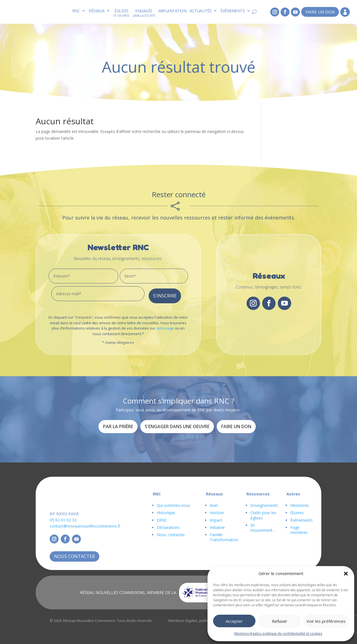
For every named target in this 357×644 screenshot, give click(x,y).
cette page (165, 326)
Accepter (234, 621)
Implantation (172, 11)
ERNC (162, 518)
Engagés (144, 11)
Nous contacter (74, 554)
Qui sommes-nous (173, 503)
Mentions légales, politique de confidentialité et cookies (278, 634)
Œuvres (297, 511)
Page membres (299, 528)
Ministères (300, 503)
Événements (232, 11)
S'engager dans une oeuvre (177, 424)
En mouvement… (263, 525)
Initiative (217, 525)
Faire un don (320, 12)
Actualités (201, 11)
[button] (346, 574)
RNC (76, 11)
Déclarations (168, 525)
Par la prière (118, 424)
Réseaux (97, 11)
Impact (216, 518)
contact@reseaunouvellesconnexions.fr (85, 524)
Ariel (214, 503)
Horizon (217, 511)
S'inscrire (165, 294)
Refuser (280, 621)
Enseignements (264, 503)
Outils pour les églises (263, 513)
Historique (166, 511)
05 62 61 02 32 (63, 518)
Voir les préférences (326, 621)
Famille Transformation (224, 535)
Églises (121, 11)
